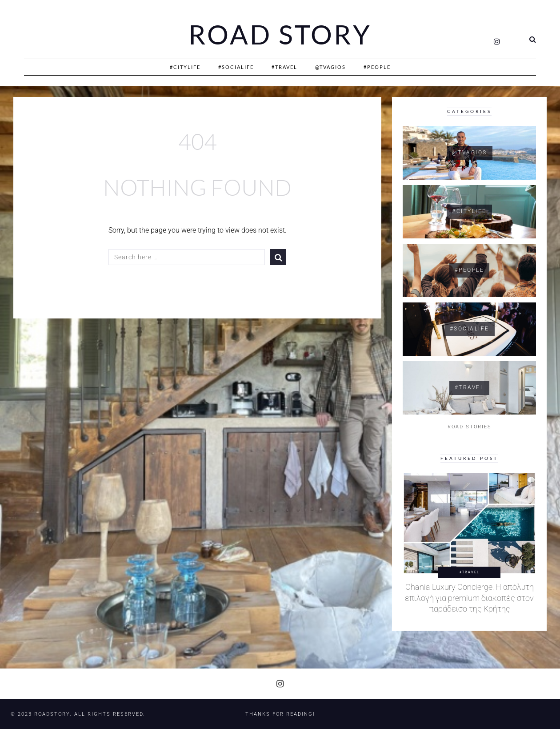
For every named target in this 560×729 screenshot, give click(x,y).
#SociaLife (236, 67)
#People (377, 67)
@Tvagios (330, 67)
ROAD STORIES (470, 427)
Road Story (280, 35)
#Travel (284, 67)
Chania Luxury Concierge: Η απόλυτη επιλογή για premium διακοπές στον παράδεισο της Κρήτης (469, 598)
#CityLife (185, 67)
